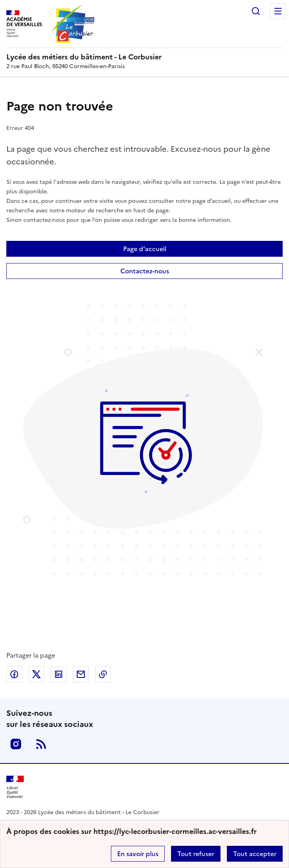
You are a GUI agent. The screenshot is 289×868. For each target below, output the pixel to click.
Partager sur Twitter (36, 674)
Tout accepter (255, 854)
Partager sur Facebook (14, 674)
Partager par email (81, 674)
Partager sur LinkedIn (59, 674)
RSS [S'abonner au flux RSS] (41, 744)
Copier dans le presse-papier (103, 674)
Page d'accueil (145, 249)
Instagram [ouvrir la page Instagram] (16, 744)
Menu (278, 11)
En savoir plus (138, 854)
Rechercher (256, 11)
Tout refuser (196, 854)
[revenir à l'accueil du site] (144, 57)
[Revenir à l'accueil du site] (15, 787)
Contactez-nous (145, 271)
